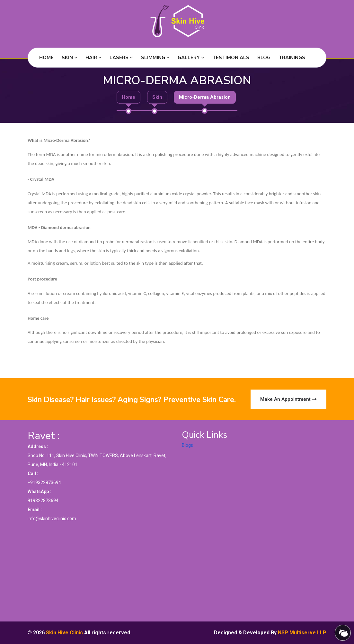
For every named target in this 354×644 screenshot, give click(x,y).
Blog (264, 58)
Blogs (187, 445)
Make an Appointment (288, 399)
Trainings (292, 58)
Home (46, 58)
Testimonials (231, 58)
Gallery (191, 58)
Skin (70, 58)
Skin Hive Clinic (64, 633)
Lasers (121, 58)
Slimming (155, 58)
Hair (93, 58)
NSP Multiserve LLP (302, 633)
